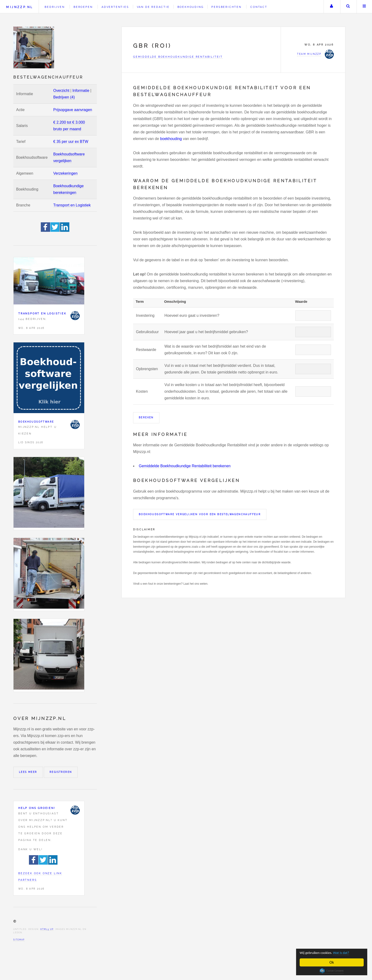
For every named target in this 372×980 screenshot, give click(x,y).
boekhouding (171, 139)
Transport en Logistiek (72, 205)
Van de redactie (153, 7)
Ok (332, 962)
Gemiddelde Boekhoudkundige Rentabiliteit (178, 57)
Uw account (331, 7)
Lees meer (28, 772)
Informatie (81, 91)
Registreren (61, 772)
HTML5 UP (47, 929)
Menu (364, 7)
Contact (259, 7)
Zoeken (348, 7)
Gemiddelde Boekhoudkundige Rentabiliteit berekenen (185, 466)
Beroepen (83, 7)
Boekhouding (191, 7)
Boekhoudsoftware (36, 422)
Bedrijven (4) (64, 97)
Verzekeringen (65, 173)
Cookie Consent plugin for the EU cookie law (332, 971)
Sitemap (19, 940)
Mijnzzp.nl (20, 7)
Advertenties (115, 7)
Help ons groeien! (37, 808)
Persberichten (226, 7)
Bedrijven (55, 7)
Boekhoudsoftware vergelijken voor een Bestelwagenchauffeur (200, 514)
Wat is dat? (346, 953)
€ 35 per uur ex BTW (71, 142)
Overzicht (61, 91)
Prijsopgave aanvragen (73, 110)
